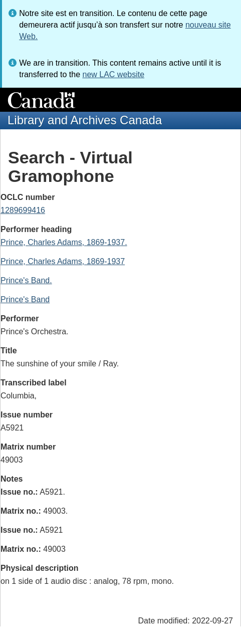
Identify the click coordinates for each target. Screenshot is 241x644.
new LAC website (113, 74)
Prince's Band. (26, 280)
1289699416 (23, 210)
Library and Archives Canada (85, 120)
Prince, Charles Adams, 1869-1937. (64, 242)
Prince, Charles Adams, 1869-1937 (63, 261)
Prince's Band (25, 299)
